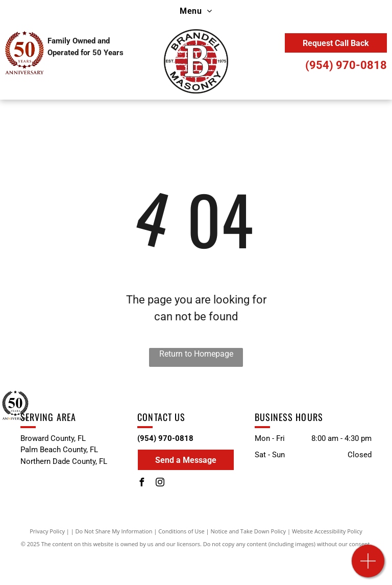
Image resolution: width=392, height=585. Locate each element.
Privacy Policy (47, 531)
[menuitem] (196, 11)
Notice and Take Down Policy (249, 531)
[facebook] (141, 484)
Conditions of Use (181, 531)
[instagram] (160, 484)
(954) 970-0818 (346, 65)
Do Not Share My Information (114, 531)
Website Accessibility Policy (327, 531)
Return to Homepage (196, 354)
